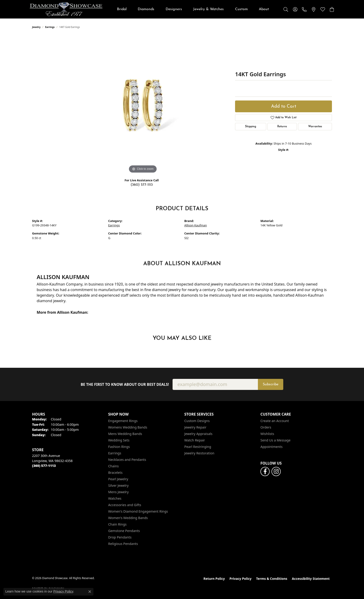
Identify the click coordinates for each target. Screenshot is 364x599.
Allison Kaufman (196, 225)
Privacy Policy (240, 579)
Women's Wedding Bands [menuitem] (128, 518)
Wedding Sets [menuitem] (119, 440)
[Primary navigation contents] (193, 9)
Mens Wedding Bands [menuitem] (125, 434)
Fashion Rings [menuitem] (119, 447)
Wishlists (267, 434)
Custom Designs (197, 421)
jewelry (36, 27)
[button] (286, 9)
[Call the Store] (44, 466)
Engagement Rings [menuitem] (123, 421)
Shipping (251, 127)
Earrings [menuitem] (115, 453)
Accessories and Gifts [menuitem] (125, 505)
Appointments (272, 447)
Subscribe (271, 384)
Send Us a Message (275, 440)
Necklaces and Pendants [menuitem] (127, 460)
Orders (266, 427)
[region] (143, 105)
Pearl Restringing (198, 447)
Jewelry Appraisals (198, 434)
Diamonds (146, 9)
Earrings (50, 27)
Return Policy (214, 579)
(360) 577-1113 (142, 185)
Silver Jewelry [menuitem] (118, 485)
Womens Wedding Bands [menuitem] (128, 427)
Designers (174, 9)
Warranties (315, 127)
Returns (282, 127)
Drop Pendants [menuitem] (120, 537)
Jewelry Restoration (199, 453)
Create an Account (275, 421)
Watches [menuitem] (115, 498)
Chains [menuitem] (113, 466)
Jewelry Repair (195, 427)
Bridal (122, 9)
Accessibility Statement (311, 579)
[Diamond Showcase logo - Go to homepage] (66, 9)
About (264, 9)
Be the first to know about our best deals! (125, 385)
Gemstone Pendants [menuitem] (124, 531)
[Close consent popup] (90, 592)
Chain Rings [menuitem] (117, 524)
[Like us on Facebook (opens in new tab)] (265, 471)
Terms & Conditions (272, 579)
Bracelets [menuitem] (115, 473)
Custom (241, 9)
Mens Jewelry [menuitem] (118, 492)
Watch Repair (195, 440)
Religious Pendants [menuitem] (123, 544)
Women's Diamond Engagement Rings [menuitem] (138, 511)
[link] (304, 9)
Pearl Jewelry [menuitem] (118, 479)
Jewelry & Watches (208, 9)
